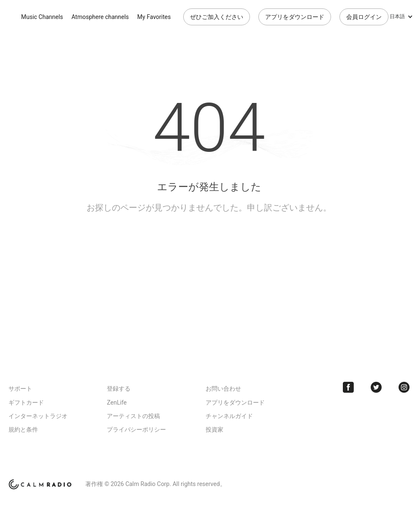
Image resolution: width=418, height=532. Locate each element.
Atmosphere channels (100, 17)
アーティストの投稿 (133, 416)
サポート (20, 389)
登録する (119, 389)
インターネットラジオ (38, 416)
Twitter (376, 387)
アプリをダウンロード (295, 17)
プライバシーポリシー (136, 429)
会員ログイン (364, 17)
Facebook (348, 387)
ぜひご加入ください (217, 17)
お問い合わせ (223, 389)
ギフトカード (26, 402)
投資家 (214, 429)
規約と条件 (23, 429)
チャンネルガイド (229, 416)
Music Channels (42, 17)
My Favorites (154, 17)
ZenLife (117, 402)
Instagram (404, 387)
